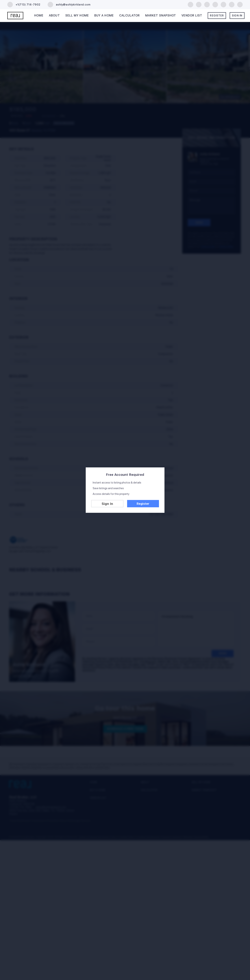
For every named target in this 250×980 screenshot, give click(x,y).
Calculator (129, 15)
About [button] (54, 15)
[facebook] (190, 4)
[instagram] (223, 4)
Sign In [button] (237, 16)
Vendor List (192, 15)
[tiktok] (232, 4)
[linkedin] (199, 4)
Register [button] (217, 16)
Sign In (107, 504)
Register (143, 504)
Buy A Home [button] (104, 15)
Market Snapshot (161, 15)
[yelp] (215, 4)
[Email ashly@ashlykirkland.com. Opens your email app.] (69, 5)
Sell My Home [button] (77, 15)
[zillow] (207, 4)
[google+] (240, 4)
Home (39, 15)
